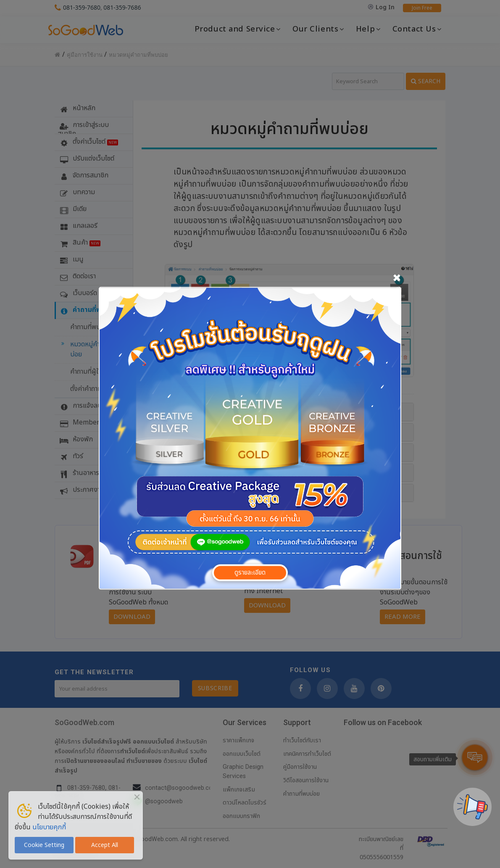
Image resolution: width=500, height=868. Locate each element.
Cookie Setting (44, 845)
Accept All (105, 845)
